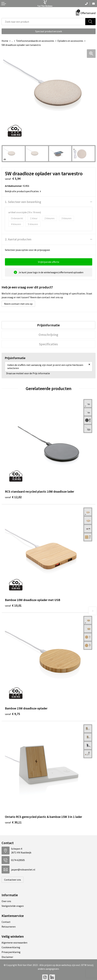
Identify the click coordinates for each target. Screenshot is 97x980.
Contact (6, 922)
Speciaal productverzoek (49, 31)
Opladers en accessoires (70, 41)
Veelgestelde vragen (13, 906)
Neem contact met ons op (18, 304)
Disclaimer (7, 957)
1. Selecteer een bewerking (23, 202)
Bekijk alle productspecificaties (23, 191)
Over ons (6, 901)
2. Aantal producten (18, 239)
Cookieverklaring (11, 947)
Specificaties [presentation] (48, 344)
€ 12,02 (13, 497)
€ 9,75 (12, 714)
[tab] (48, 325)
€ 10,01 (13, 605)
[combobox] (43, 22)
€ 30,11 (13, 822)
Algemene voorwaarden (14, 943)
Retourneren (9, 927)
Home (5, 41)
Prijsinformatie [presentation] (48, 325)
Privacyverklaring (11, 952)
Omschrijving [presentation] (48, 335)
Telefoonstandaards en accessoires (35, 41)
